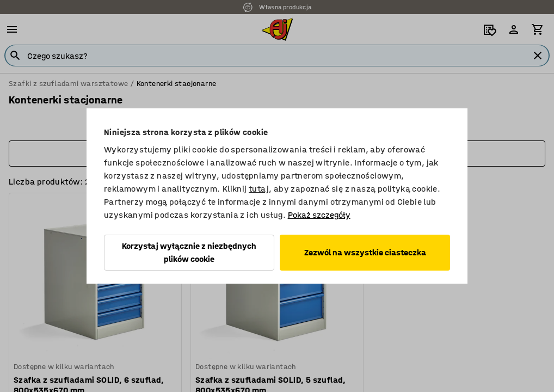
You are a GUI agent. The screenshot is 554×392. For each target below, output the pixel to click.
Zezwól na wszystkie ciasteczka (365, 252)
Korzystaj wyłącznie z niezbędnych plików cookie (189, 252)
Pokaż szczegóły (319, 215)
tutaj (259, 189)
